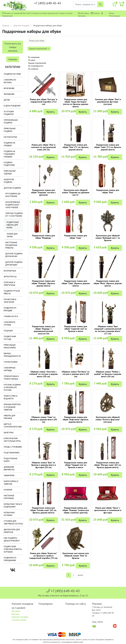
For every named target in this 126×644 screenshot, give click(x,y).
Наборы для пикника (9, 417)
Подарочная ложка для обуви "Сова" (76, 237)
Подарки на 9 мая (12, 74)
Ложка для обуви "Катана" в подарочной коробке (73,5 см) (43, 102)
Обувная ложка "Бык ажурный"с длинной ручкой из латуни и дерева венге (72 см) (108, 330)
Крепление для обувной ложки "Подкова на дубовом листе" (76, 192)
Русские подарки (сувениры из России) (12, 387)
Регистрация (114, 16)
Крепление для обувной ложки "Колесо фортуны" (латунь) (108, 420)
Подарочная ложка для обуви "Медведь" (43, 237)
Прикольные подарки (10, 130)
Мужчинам (9, 88)
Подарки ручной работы (12, 292)
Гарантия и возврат (20, 617)
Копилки (8, 490)
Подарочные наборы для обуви (13, 225)
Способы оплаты (19, 620)
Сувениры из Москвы (10, 81)
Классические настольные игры (12, 440)
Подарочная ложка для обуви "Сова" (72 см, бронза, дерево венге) (108, 147)
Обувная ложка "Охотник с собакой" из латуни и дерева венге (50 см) (43, 374)
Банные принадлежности (12, 355)
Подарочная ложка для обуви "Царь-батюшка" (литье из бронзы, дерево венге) (76, 103)
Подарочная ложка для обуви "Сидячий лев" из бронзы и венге (76, 329)
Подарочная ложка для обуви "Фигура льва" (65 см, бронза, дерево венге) (108, 465)
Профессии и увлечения (10, 301)
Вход (111, 13)
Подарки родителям (9, 164)
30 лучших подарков (9, 113)
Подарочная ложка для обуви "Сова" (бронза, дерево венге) (76, 283)
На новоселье (10, 137)
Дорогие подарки (21, 26)
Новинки (13, 59)
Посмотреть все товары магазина (13, 47)
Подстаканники (12, 453)
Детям (7, 100)
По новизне (33, 69)
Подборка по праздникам (10, 559)
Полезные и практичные (10, 284)
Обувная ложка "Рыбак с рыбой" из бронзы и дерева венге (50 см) (108, 374)
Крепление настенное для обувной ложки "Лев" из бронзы (76, 556)
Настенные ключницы (9, 497)
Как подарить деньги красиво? (12, 539)
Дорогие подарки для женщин (14, 264)
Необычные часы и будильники (13, 505)
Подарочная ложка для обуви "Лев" (108, 191)
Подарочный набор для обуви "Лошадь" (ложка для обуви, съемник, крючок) (76, 510)
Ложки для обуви (12, 235)
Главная (6, 26)
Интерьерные (10, 271)
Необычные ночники (9, 514)
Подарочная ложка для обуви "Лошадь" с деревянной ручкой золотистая (43, 330)
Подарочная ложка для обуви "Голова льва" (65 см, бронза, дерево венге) (43, 510)
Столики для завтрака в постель (13, 522)
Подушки (8, 331)
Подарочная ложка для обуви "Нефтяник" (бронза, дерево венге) (76, 420)
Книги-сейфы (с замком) (11, 483)
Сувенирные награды (10, 369)
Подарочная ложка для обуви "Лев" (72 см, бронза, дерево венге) (76, 147)
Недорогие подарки (9, 181)
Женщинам (9, 94)
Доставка (85, 13)
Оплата (97, 13)
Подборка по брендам (10, 309)
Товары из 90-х (11, 316)
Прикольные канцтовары (10, 346)
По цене (32, 60)
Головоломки (11, 362)
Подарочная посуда (10, 338)
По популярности (36, 66)
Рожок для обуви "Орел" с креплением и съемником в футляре (108, 510)
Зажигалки (9, 476)
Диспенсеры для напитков (12, 531)
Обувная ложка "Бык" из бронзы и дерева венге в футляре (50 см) (43, 465)
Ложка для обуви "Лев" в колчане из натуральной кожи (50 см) (43, 147)
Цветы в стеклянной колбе (13, 425)
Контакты (82, 16)
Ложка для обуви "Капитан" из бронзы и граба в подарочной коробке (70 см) (43, 556)
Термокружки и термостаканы (11, 378)
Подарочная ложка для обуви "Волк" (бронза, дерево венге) (108, 283)
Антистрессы (10, 277)
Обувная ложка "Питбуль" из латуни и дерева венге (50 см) (76, 374)
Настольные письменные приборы (11, 245)
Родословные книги (11, 460)
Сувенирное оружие (10, 324)
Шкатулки (9, 433)
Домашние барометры (9, 468)
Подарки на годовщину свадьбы (9, 154)
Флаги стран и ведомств (10, 397)
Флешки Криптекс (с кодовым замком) (12, 407)
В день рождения (12, 106)
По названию (34, 57)
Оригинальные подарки (11, 121)
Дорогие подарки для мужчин (14, 255)
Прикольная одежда (10, 172)
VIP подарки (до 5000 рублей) (13, 195)
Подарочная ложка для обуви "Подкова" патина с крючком (43, 192)
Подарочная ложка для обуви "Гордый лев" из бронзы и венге (76, 465)
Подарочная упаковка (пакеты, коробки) (13, 549)
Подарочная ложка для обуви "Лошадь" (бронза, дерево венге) (43, 283)
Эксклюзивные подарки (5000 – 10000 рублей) (13, 205)
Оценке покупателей (37, 63)
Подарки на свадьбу (9, 144)
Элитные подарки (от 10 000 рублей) (14, 215)
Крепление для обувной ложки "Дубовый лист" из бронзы (108, 238)
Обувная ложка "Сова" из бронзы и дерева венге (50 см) (43, 420)
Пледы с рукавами (13, 447)
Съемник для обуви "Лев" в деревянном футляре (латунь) (108, 102)
